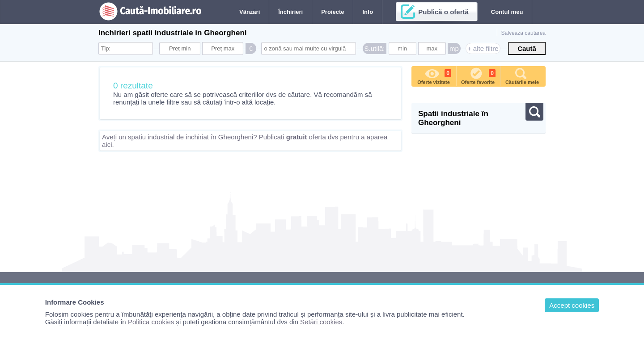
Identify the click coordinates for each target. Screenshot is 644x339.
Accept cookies (572, 305)
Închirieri (290, 12)
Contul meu (507, 12)
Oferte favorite (478, 75)
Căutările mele (522, 75)
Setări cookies (321, 322)
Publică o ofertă (443, 12)
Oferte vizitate (434, 75)
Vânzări (250, 12)
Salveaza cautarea (523, 33)
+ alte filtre (483, 48)
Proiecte (333, 12)
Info (368, 12)
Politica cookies (151, 322)
